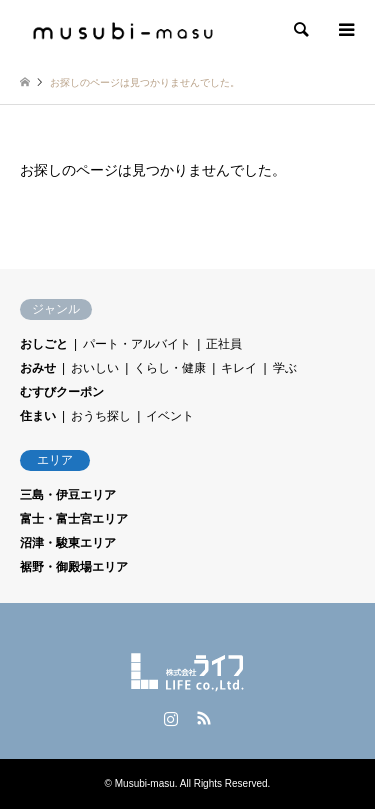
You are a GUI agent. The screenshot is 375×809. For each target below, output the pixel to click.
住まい (38, 416)
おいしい (95, 368)
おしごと (44, 344)
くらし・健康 (170, 368)
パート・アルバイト (137, 344)
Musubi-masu (145, 783)
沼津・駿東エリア (68, 543)
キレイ (239, 368)
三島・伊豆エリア (68, 495)
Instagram (171, 718)
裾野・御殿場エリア (74, 567)
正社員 (224, 344)
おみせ (38, 368)
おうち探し (101, 416)
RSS (204, 718)
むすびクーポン (62, 392)
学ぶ (285, 368)
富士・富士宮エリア (74, 519)
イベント (170, 416)
